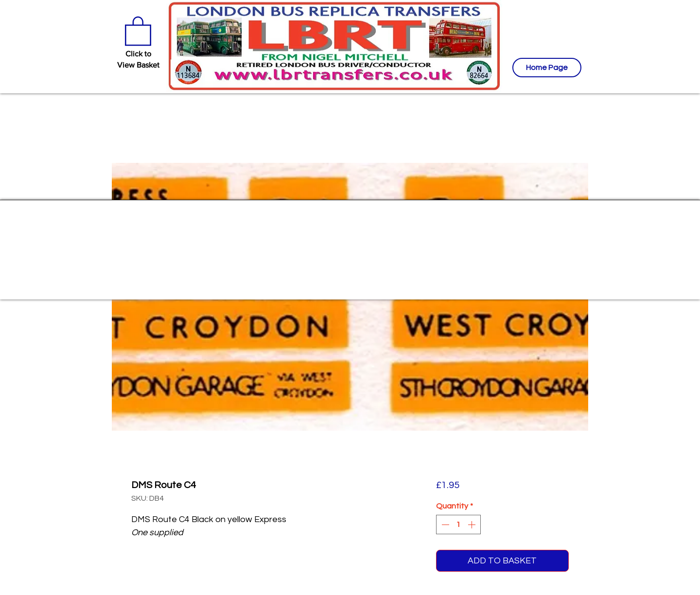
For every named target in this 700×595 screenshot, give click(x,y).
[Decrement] (444, 525)
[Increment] (472, 525)
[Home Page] (547, 68)
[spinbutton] (458, 525)
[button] (138, 30)
